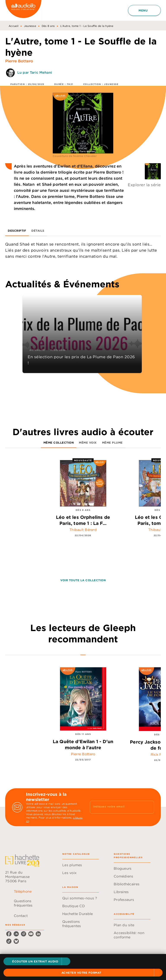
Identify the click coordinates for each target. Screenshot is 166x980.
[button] (37, 961)
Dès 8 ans (48, 26)
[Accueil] (23, 10)
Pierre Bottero (19, 61)
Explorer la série (144, 185)
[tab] (17, 231)
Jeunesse (30, 26)
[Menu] (144, 10)
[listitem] (9, 934)
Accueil (14, 26)
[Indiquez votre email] (117, 807)
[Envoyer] (149, 807)
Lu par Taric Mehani (35, 72)
